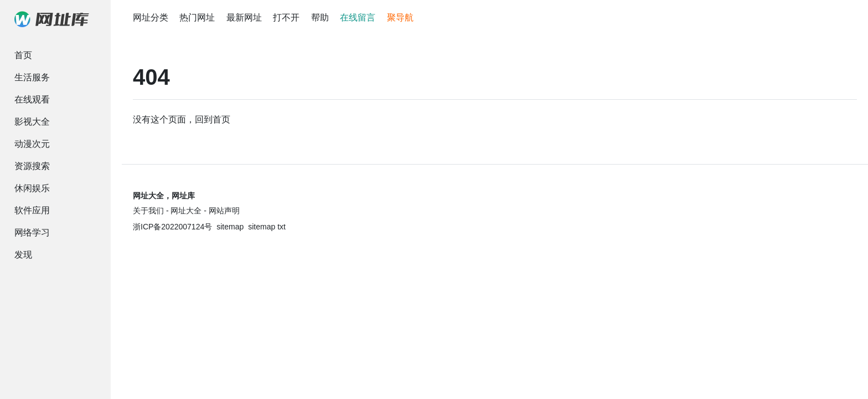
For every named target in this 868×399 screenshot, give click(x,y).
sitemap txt (267, 227)
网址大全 (186, 211)
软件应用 (32, 210)
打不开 (286, 17)
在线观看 (32, 99)
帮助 (320, 17)
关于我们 (148, 211)
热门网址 (197, 17)
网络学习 (32, 232)
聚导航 (400, 17)
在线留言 (358, 17)
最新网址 (244, 17)
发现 (23, 255)
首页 (23, 55)
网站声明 (224, 211)
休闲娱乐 (32, 188)
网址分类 (151, 17)
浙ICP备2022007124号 (172, 227)
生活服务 (32, 77)
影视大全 (32, 122)
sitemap (230, 227)
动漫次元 (32, 144)
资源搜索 (32, 166)
